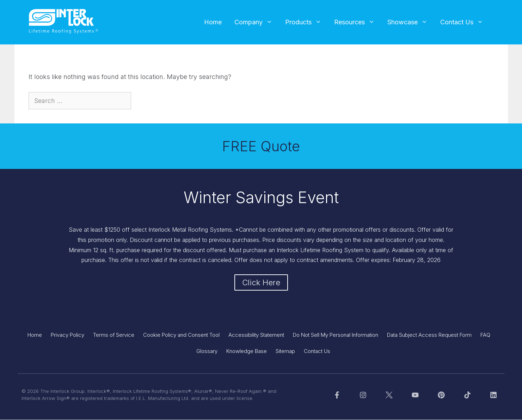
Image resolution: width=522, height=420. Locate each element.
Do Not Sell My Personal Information (336, 335)
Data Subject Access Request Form (429, 335)
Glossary (207, 351)
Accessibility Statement (256, 335)
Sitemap (285, 351)
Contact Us (465, 22)
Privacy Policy (67, 335)
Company (257, 22)
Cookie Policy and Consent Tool (181, 335)
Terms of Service (114, 335)
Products (306, 22)
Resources (358, 22)
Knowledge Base (247, 351)
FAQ (485, 335)
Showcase (411, 22)
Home (213, 22)
